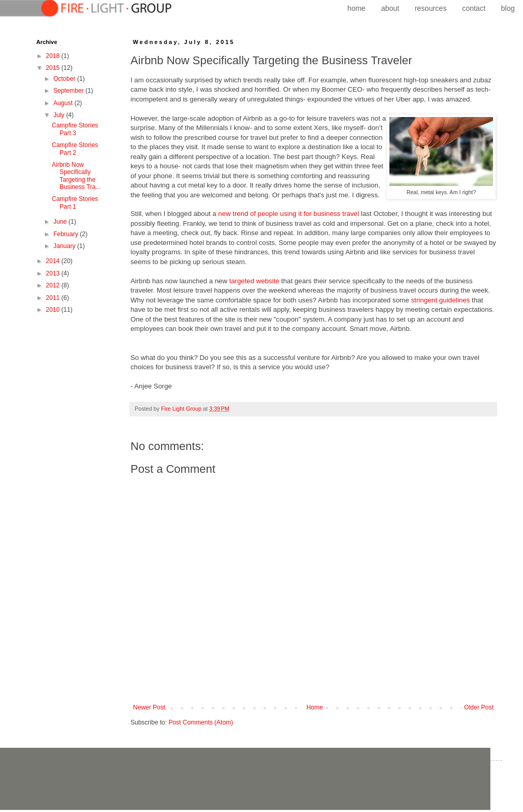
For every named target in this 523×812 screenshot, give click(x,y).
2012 (54, 285)
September (69, 91)
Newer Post (149, 707)
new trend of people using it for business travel (288, 214)
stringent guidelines (441, 300)
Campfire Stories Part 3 (75, 129)
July (60, 115)
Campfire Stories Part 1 (75, 202)
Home (315, 707)
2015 (54, 68)
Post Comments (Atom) (201, 722)
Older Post (479, 707)
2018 (54, 56)
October (65, 79)
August (64, 103)
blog (508, 8)
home (357, 8)
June (61, 222)
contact (474, 8)
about (390, 8)
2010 (54, 310)
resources (431, 8)
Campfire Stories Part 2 (75, 149)
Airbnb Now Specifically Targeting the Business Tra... (76, 176)
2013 (54, 273)
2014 (54, 261)
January (65, 246)
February (67, 234)
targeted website (255, 281)
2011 (54, 298)
